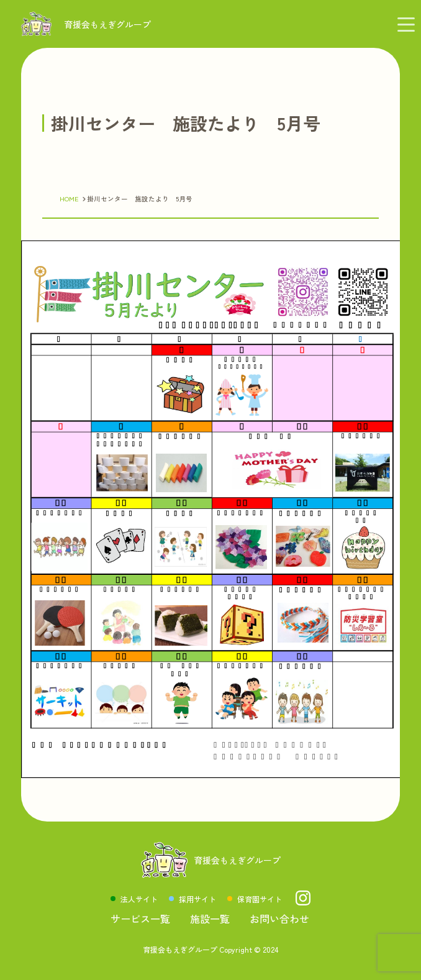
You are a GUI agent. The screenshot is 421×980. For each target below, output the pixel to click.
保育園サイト (260, 899)
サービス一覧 (140, 918)
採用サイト (197, 899)
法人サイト (139, 899)
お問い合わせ (279, 918)
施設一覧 (210, 918)
